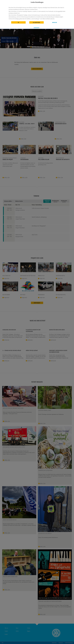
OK (18, 22)
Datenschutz (36, 28)
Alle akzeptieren (36, 22)
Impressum (54, 22)
